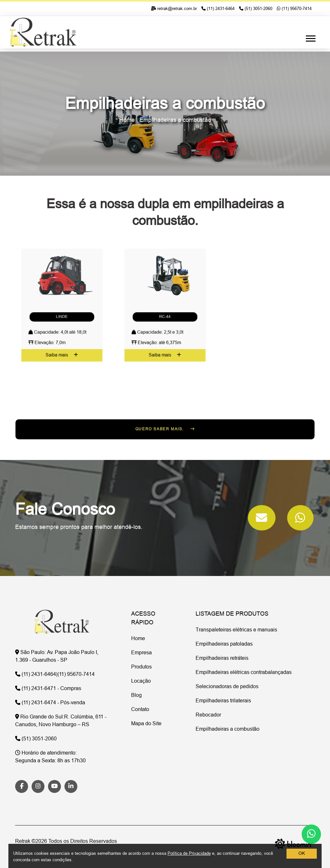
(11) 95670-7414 (294, 9)
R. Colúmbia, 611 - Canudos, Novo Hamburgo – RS (61, 721)
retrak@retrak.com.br (174, 9)
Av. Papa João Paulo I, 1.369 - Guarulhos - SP (57, 657)
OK (302, 854)
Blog (136, 696)
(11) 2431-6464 (218, 9)
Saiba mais (62, 325)
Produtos (141, 667)
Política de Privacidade (189, 854)
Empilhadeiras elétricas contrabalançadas (244, 673)
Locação (141, 681)
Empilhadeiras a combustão (175, 120)
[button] (310, 37)
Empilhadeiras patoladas (224, 644)
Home (127, 120)
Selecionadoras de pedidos (227, 687)
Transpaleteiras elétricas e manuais (236, 630)
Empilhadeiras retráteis (222, 658)
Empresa (141, 653)
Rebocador (208, 715)
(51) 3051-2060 (256, 9)
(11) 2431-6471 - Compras (48, 689)
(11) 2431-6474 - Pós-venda (50, 703)
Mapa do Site (146, 724)
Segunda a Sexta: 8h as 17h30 (50, 757)
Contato (140, 710)
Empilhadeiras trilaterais (223, 701)
